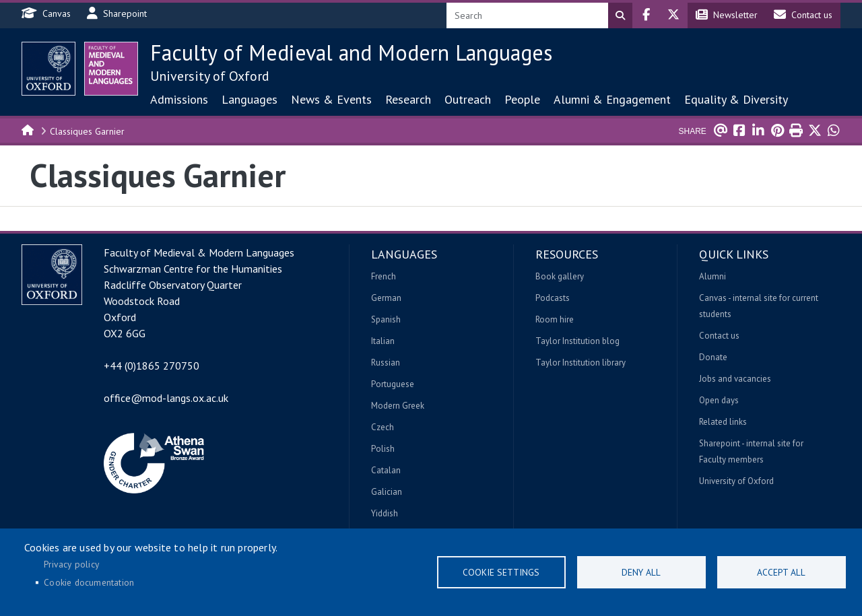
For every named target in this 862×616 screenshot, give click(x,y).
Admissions (179, 99)
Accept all (781, 572)
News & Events (331, 99)
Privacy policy (71, 564)
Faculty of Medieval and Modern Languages (351, 53)
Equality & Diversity (736, 99)
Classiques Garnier (87, 131)
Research (408, 99)
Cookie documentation (89, 582)
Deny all (641, 572)
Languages (250, 99)
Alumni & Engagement (612, 99)
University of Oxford (210, 76)
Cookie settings (501, 572)
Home (28, 129)
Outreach (468, 99)
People (522, 99)
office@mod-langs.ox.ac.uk (166, 398)
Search (620, 15)
